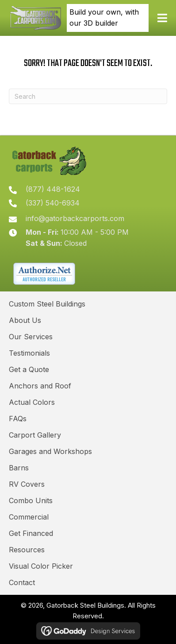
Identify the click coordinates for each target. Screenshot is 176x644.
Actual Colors (32, 402)
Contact (22, 582)
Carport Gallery (35, 435)
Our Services (31, 337)
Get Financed (31, 533)
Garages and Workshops (50, 451)
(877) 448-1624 (53, 189)
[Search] (88, 96)
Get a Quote (29, 369)
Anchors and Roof (40, 386)
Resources (27, 550)
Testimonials (29, 353)
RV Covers (27, 484)
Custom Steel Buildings (47, 304)
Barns (19, 468)
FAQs (18, 419)
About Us (25, 320)
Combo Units (31, 500)
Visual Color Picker (41, 566)
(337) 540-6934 (53, 203)
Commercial (29, 517)
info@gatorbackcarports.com (75, 218)
